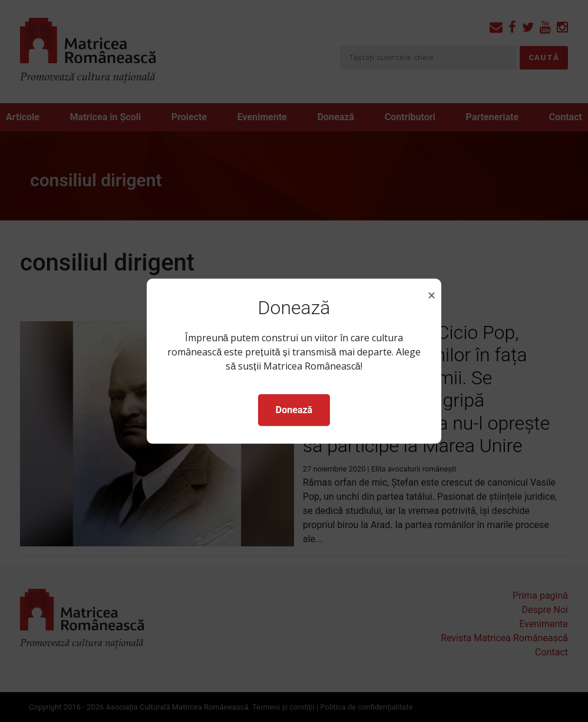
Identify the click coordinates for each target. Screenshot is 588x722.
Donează (294, 410)
